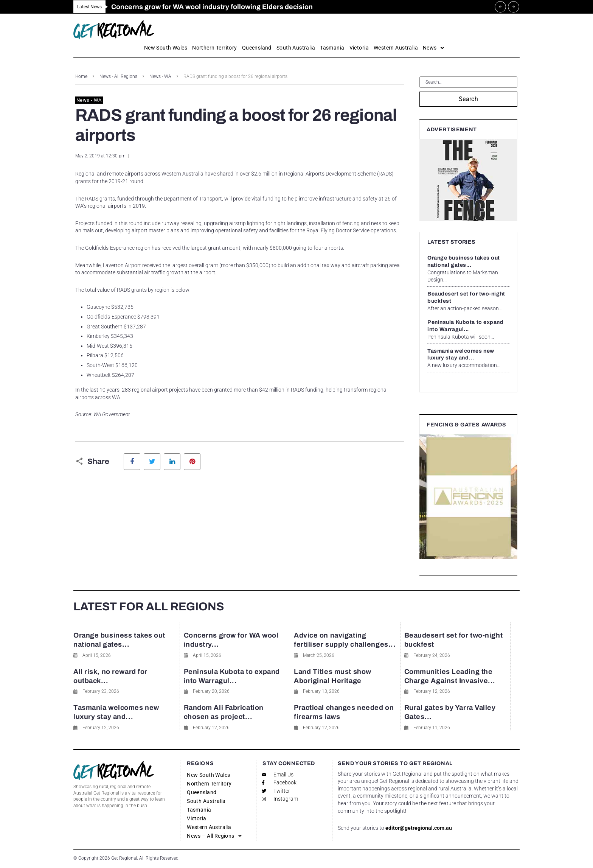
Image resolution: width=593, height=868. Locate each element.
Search (469, 99)
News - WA (160, 76)
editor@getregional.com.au (419, 828)
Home (81, 76)
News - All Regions (118, 76)
